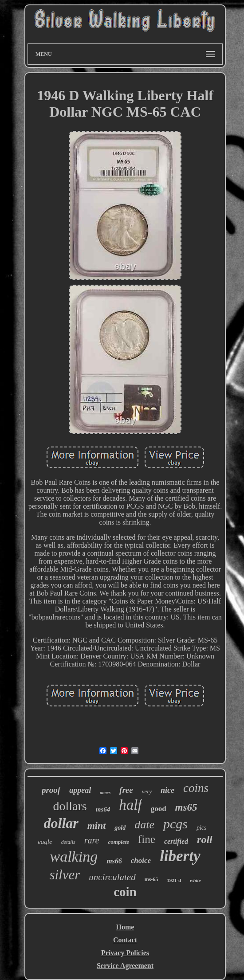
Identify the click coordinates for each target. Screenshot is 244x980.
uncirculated (112, 877)
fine (147, 839)
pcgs (175, 824)
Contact (125, 940)
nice (167, 790)
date (144, 825)
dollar (61, 823)
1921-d (174, 880)
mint (97, 825)
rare (92, 840)
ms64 (103, 809)
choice (141, 860)
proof (51, 790)
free (126, 790)
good (159, 809)
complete (118, 842)
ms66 (114, 861)
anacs (105, 793)
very (147, 791)
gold (120, 828)
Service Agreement (125, 966)
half (130, 805)
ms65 (186, 807)
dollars (70, 806)
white (195, 880)
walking (74, 857)
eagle (45, 842)
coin (125, 892)
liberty (180, 856)
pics (202, 828)
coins (196, 788)
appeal (80, 790)
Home (125, 927)
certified (176, 841)
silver (65, 875)
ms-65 (152, 879)
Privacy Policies (125, 953)
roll (205, 839)
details (68, 842)
